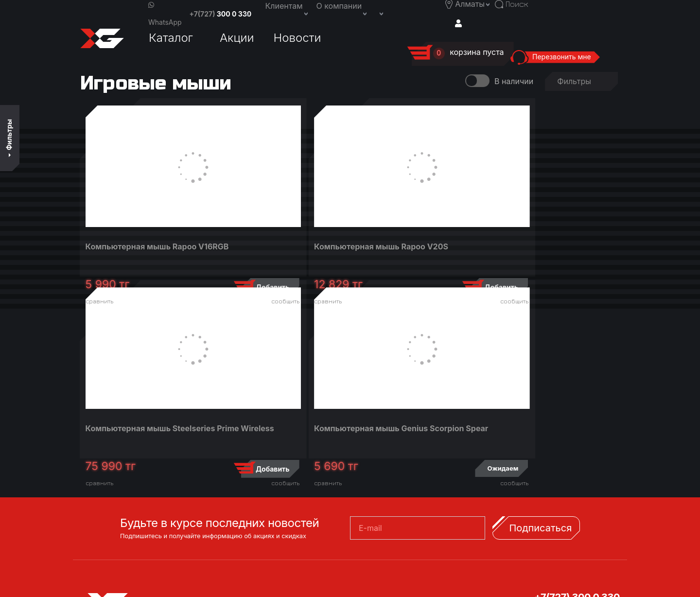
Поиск (103, 565)
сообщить (190, 301)
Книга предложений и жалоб (278, 533)
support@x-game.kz (582, 478)
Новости (297, 38)
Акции (237, 38)
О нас (369, 466)
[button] (381, 13)
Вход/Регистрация (126, 549)
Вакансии (377, 489)
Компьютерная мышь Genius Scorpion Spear (547, 251)
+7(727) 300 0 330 (577, 443)
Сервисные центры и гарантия (280, 500)
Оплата (236, 489)
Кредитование (250, 466)
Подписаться (540, 374)
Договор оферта (254, 522)
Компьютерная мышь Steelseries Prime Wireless (407, 251)
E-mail (370, 374)
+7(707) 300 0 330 (577, 455)
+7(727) (221, 14)
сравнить (102, 301)
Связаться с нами (392, 477)
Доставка (241, 477)
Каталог (171, 38)
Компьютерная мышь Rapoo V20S (277, 251)
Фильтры (9, 138)
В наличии (514, 81)
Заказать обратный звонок (410, 500)
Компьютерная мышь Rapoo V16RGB (143, 251)
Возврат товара (252, 511)
